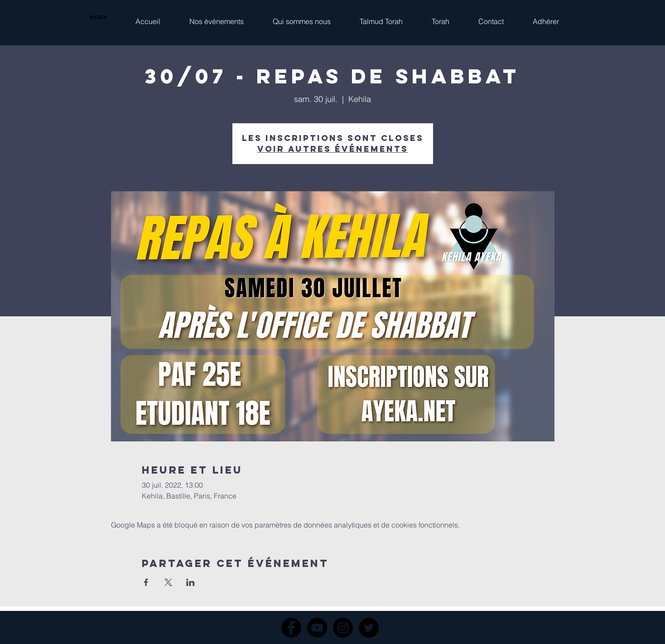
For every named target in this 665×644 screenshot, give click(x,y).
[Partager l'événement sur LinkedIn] (190, 582)
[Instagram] (343, 628)
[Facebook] (291, 628)
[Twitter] (369, 628)
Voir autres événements (333, 149)
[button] (217, 17)
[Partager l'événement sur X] (168, 582)
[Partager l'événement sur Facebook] (146, 582)
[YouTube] (317, 628)
